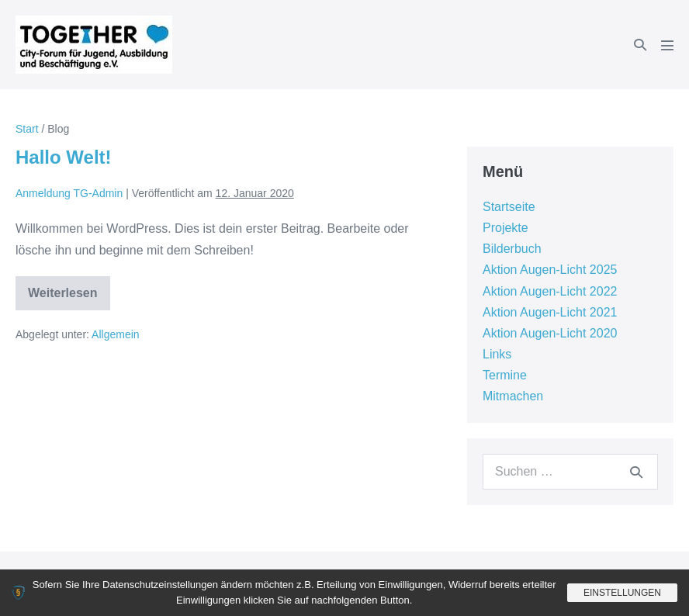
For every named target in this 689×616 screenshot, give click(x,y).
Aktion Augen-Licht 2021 (550, 312)
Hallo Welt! (64, 157)
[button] (640, 45)
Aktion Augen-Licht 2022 (550, 291)
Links (497, 354)
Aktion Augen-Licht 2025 (550, 270)
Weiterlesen (63, 298)
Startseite (509, 207)
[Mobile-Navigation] (667, 45)
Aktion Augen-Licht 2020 (550, 333)
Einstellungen (622, 593)
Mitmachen (513, 396)
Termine (505, 375)
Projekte (505, 228)
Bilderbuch (512, 249)
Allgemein (115, 334)
